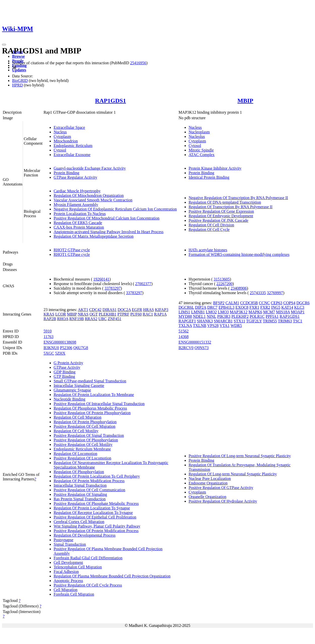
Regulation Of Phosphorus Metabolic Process (90, 408)
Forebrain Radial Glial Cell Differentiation (88, 558)
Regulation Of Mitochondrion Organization (89, 195)
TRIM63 (285, 321)
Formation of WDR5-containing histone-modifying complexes (239, 254)
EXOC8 (242, 307)
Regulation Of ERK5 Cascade (78, 223)
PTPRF (123, 314)
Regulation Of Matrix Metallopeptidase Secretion (94, 236)
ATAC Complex (202, 155)
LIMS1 (184, 312)
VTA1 (225, 326)
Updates (19, 70)
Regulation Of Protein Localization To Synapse (92, 508)
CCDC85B (249, 303)
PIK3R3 (224, 316)
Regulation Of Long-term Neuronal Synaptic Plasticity (233, 474)
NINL (212, 316)
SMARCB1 (223, 321)
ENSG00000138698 (60, 342)
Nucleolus (197, 136)
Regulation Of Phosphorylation (79, 472)
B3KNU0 (51, 348)
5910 (48, 331)
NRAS (83, 314)
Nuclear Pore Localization (210, 479)
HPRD (17, 85)
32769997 (275, 293)
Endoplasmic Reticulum (73, 146)
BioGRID (20, 81)
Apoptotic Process (68, 581)
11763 (48, 337)
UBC (103, 319)
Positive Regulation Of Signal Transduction (89, 435)
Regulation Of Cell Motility (76, 431)
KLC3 (299, 307)
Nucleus (60, 132)
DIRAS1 (110, 310)
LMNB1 (198, 312)
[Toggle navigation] (4, 45)
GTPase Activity (67, 367)
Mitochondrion (66, 141)
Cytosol (60, 150)
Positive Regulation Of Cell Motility (83, 444)
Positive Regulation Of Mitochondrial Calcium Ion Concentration (107, 218)
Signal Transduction (70, 544)
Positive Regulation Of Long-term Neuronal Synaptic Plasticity (240, 456)
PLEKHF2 (240, 316)
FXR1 (254, 307)
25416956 (138, 63)
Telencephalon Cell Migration (78, 567)
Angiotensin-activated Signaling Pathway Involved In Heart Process (109, 232)
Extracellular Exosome (72, 155)
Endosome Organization (208, 483)
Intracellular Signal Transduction (80, 485)
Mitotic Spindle (201, 150)
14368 (184, 337)
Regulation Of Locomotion (75, 454)
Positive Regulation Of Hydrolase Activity (223, 501)
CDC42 (95, 310)
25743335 (258, 293)
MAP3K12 (238, 312)
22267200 (224, 284)
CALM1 (232, 303)
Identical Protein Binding (209, 177)
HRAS (148, 310)
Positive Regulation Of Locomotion (82, 458)
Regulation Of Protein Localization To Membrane (94, 395)
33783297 (113, 288)
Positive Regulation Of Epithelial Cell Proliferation (95, 517)
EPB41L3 (226, 307)
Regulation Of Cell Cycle (209, 229)
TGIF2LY (254, 321)
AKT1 (83, 310)
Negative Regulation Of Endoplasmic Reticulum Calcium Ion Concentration (115, 209)
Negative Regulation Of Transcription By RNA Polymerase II (238, 198)
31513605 (222, 279)
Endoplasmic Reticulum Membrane (82, 449)
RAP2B (50, 319)
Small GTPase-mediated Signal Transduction (90, 381)
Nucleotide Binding (69, 399)
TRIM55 (270, 321)
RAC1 (148, 314)
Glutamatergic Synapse (72, 390)
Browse (18, 56)
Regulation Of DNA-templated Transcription (225, 202)
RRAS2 (91, 319)
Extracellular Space (69, 127)
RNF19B (77, 319)
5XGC (49, 353)
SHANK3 (205, 321)
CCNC (264, 303)
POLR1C (257, 316)
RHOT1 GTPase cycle (72, 254)
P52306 (66, 348)
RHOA (63, 319)
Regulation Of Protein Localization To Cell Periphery (97, 476)
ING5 (276, 307)
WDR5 (236, 326)
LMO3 (223, 312)
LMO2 (211, 312)
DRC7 (212, 307)
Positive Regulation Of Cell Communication (89, 490)
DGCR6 (303, 303)
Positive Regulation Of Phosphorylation (86, 440)
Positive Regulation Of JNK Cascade (218, 220)
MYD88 (185, 316)
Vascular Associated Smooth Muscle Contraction (93, 200)
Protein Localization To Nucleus (80, 214)
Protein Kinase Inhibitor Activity (215, 168)
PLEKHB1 (108, 314)
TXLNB (200, 326)
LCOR (61, 314)
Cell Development (68, 562)
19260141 (101, 279)
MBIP (245, 101)
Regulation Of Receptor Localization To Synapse (93, 513)
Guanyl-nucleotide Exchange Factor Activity (90, 168)
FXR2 (265, 307)
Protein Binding (66, 173)
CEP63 (277, 303)
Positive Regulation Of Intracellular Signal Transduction (99, 404)
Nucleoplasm (199, 132)
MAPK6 (255, 312)
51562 (184, 331)
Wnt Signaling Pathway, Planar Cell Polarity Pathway (97, 526)
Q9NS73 (201, 348)
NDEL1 (199, 316)
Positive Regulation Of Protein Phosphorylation (92, 413)
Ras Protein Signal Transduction (80, 499)
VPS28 (213, 326)
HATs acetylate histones (208, 250)
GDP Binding (65, 372)
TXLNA (185, 326)
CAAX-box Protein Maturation (79, 227)
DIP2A (201, 307)
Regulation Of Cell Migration (78, 417)
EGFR (137, 310)
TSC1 (297, 321)
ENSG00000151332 (195, 342)
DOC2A (124, 310)
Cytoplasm (62, 136)
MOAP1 (298, 312)
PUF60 (136, 314)
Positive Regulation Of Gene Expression (221, 211)
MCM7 (269, 312)
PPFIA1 (272, 316)
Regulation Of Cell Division (211, 225)
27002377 (143, 284)
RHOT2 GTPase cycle (72, 250)
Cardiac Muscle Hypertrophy (77, 191)
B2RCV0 (186, 348)
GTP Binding (64, 376)
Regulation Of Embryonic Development (221, 216)
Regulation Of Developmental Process (85, 535)
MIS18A (283, 312)
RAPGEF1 (187, 321)
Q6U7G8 (81, 348)
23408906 (239, 288)
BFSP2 (219, 303)
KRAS (49, 314)
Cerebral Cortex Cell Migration (79, 522)
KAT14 (287, 307)
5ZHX (60, 353)
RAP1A (160, 314)
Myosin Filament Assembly (76, 205)
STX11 (239, 321)
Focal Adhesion (66, 572)
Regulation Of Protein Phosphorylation (85, 422)
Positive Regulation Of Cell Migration (84, 426)
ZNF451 (115, 319)
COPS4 (289, 303)
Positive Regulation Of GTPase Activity (221, 488)
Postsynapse (63, 540)
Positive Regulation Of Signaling (80, 494)
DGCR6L (186, 307)
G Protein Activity (68, 363)
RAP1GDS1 (111, 101)
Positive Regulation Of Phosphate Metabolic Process (96, 503)
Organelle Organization (207, 497)
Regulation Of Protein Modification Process (89, 481)
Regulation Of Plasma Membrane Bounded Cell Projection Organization (112, 576)
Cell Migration (66, 590)
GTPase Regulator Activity (75, 177)
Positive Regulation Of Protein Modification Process (96, 531)
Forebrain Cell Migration (74, 594)
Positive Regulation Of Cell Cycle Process (88, 585)
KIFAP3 (162, 310)
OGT (94, 314)
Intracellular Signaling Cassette (79, 386)
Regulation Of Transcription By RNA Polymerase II (231, 207)
